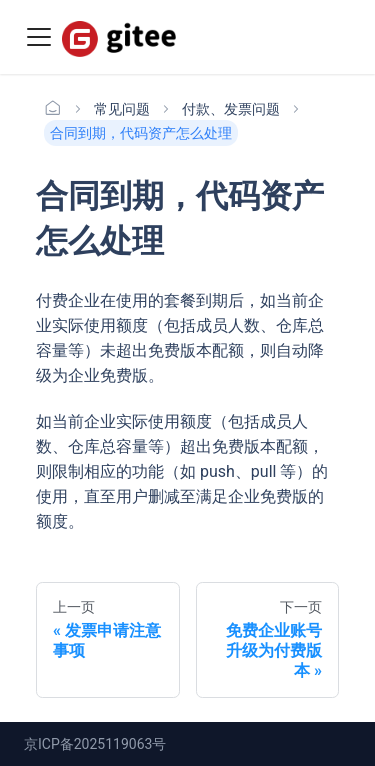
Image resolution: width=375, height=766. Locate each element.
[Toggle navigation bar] (39, 37)
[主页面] (53, 109)
